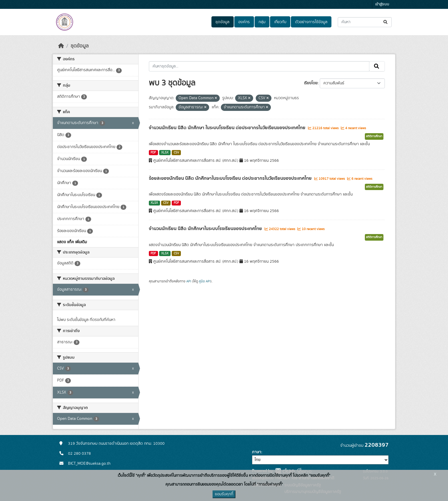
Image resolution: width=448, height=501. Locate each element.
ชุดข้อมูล (222, 22)
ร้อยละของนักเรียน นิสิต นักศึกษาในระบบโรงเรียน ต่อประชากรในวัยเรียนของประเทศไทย (231, 178)
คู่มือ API (205, 281)
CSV (176, 153)
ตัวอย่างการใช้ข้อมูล (311, 22)
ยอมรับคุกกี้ (224, 494)
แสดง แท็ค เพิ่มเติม (72, 242)
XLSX (165, 153)
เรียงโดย (311, 83)
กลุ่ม (262, 22)
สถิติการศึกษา (374, 136)
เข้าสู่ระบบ (382, 4)
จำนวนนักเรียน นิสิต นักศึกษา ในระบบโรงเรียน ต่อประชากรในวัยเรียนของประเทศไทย (228, 128)
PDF (153, 153)
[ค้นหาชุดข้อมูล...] (365, 22)
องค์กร (244, 22)
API (189, 281)
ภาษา (257, 452)
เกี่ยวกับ (280, 22)
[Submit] (386, 22)
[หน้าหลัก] (61, 46)
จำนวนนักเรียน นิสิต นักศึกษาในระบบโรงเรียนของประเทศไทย (206, 229)
